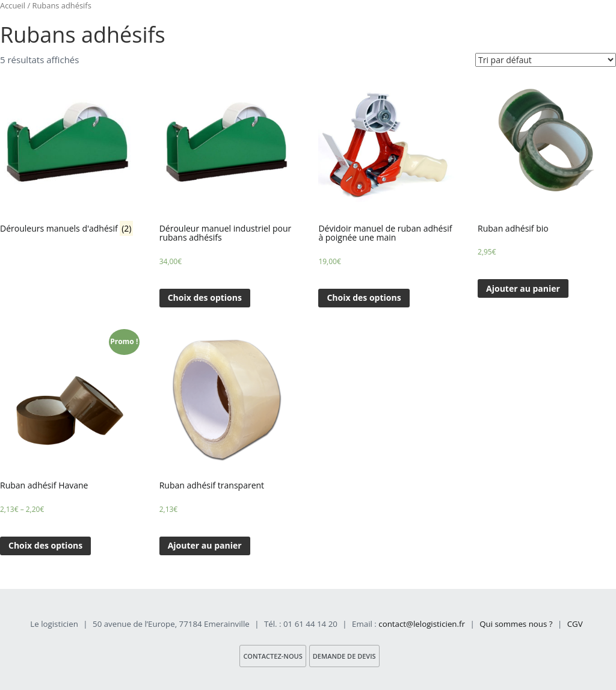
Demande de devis (344, 656)
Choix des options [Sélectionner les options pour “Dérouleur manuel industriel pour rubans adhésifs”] (205, 297)
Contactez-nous (273, 656)
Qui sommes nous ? (516, 624)
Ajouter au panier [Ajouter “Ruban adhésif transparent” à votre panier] (205, 545)
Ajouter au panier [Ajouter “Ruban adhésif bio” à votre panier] (523, 288)
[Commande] (546, 60)
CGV (575, 624)
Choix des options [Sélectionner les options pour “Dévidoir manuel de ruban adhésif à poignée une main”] (364, 297)
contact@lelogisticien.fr (422, 624)
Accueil (13, 5)
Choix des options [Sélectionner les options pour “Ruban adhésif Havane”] (45, 545)
